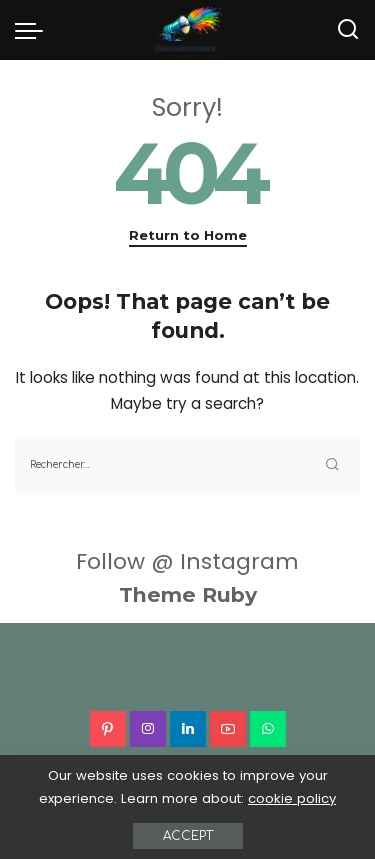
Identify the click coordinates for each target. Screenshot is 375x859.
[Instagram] (148, 729)
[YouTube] (228, 729)
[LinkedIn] (188, 729)
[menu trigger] (34, 30)
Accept (188, 836)
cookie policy (292, 798)
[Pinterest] (108, 729)
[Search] (348, 30)
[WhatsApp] (268, 729)
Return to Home (188, 235)
